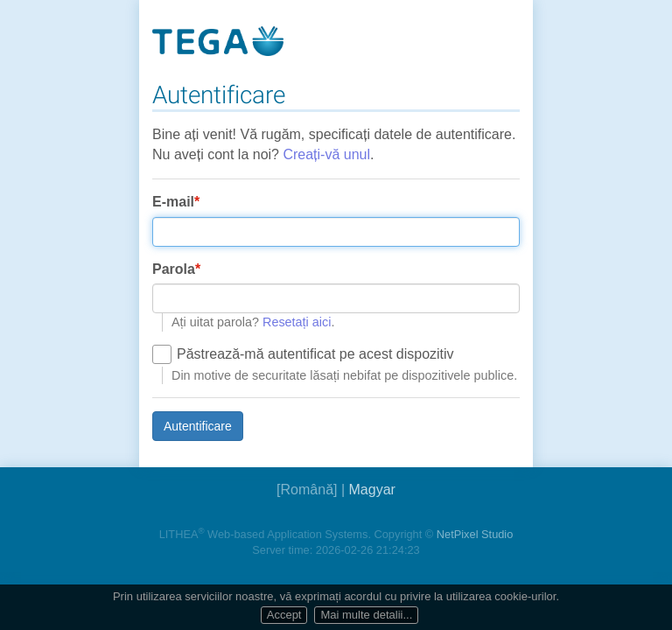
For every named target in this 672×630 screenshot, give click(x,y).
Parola (174, 269)
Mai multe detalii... (366, 615)
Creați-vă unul (326, 154)
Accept (284, 615)
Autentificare (198, 426)
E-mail (173, 202)
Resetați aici (297, 322)
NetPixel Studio (475, 534)
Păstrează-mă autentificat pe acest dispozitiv (315, 354)
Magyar (372, 490)
